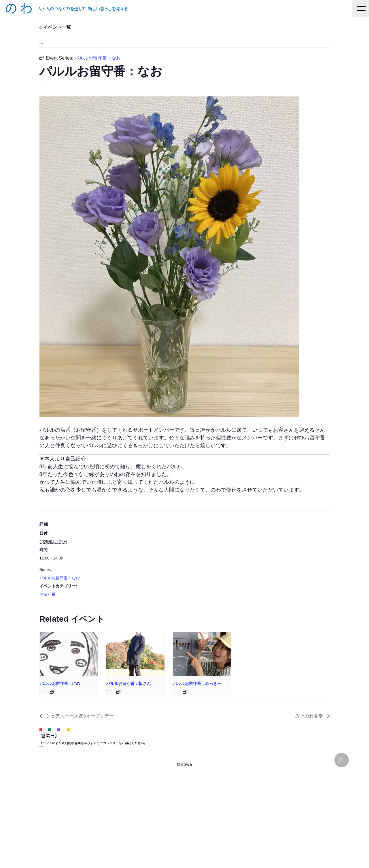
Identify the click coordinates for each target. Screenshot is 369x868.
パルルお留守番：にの (60, 725)
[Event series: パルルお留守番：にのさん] (95, 733)
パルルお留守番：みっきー (266, 725)
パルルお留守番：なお (60, 597)
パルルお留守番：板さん (163, 725)
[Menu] (360, 9)
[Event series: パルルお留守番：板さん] (193, 733)
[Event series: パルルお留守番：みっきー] (294, 733)
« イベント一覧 (56, 28)
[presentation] (84, 684)
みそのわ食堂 (310, 761)
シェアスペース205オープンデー (80, 761)
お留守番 (48, 613)
